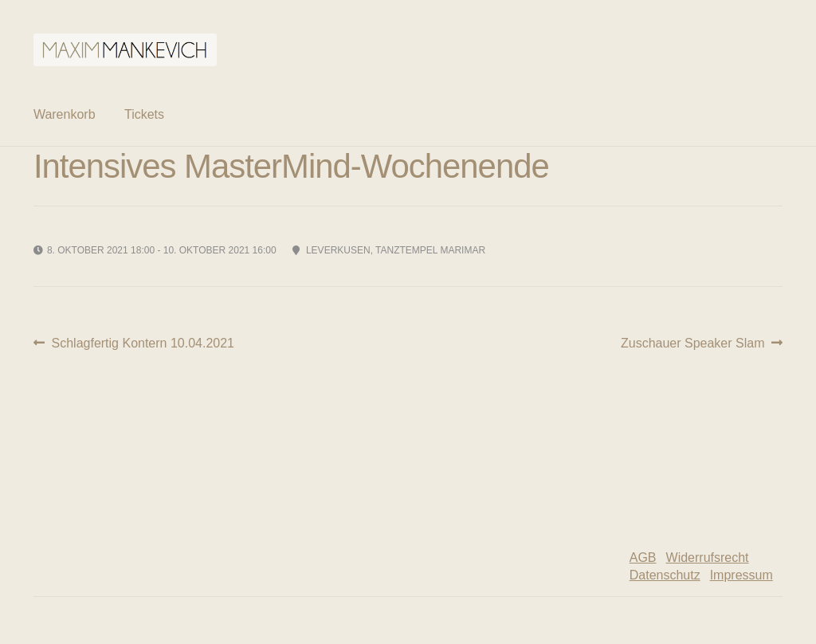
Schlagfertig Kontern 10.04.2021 (143, 344)
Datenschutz (665, 575)
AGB (643, 558)
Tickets (144, 114)
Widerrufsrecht (708, 558)
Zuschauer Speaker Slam (693, 344)
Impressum (741, 575)
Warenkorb (65, 114)
